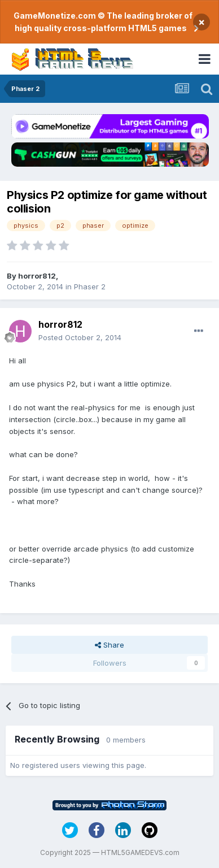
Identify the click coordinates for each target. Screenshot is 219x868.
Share (109, 645)
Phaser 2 (90, 287)
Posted (80, 337)
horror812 (37, 276)
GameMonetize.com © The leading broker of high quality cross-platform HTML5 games (103, 22)
